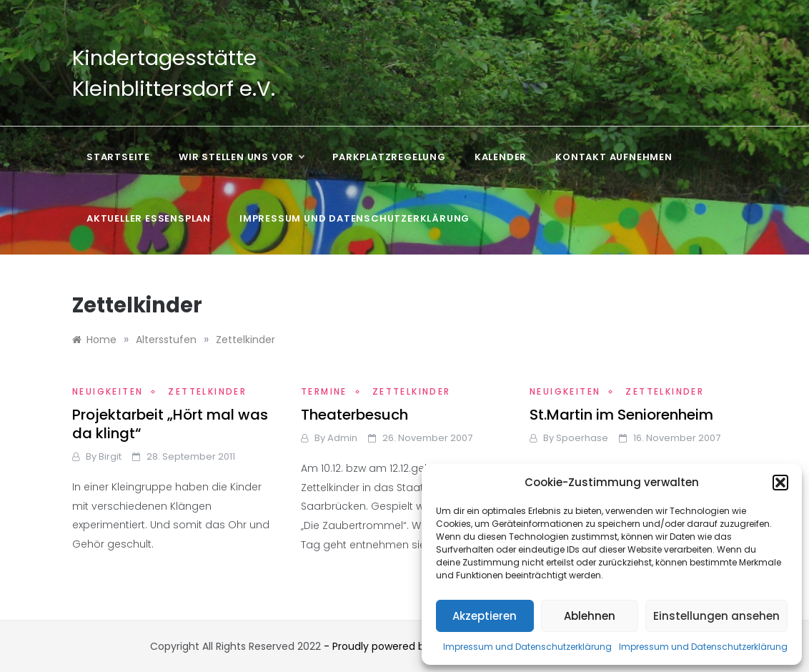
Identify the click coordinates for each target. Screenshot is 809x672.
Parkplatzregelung (389, 157)
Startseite (118, 157)
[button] (780, 483)
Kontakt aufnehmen (614, 157)
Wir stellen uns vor (241, 157)
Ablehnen (590, 616)
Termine (324, 391)
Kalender (501, 157)
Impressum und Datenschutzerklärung (527, 647)
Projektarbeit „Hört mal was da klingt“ (170, 424)
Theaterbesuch (354, 415)
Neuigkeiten (108, 391)
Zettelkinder (207, 391)
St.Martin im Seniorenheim (621, 415)
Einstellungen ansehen (716, 616)
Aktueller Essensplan (149, 218)
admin (342, 438)
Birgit (110, 456)
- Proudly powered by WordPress (406, 646)
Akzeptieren (485, 616)
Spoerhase (582, 438)
